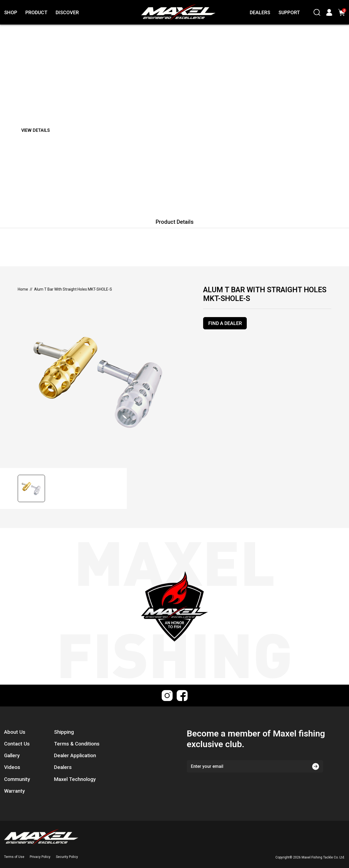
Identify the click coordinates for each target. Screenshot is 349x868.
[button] (33, 488)
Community (17, 779)
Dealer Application (75, 756)
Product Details (175, 222)
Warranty (14, 791)
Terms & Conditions (77, 744)
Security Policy (67, 857)
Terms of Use (14, 857)
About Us (15, 732)
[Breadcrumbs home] (23, 289)
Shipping (64, 732)
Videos (12, 767)
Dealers (63, 767)
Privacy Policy (40, 857)
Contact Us (17, 744)
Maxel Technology (75, 779)
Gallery (12, 756)
